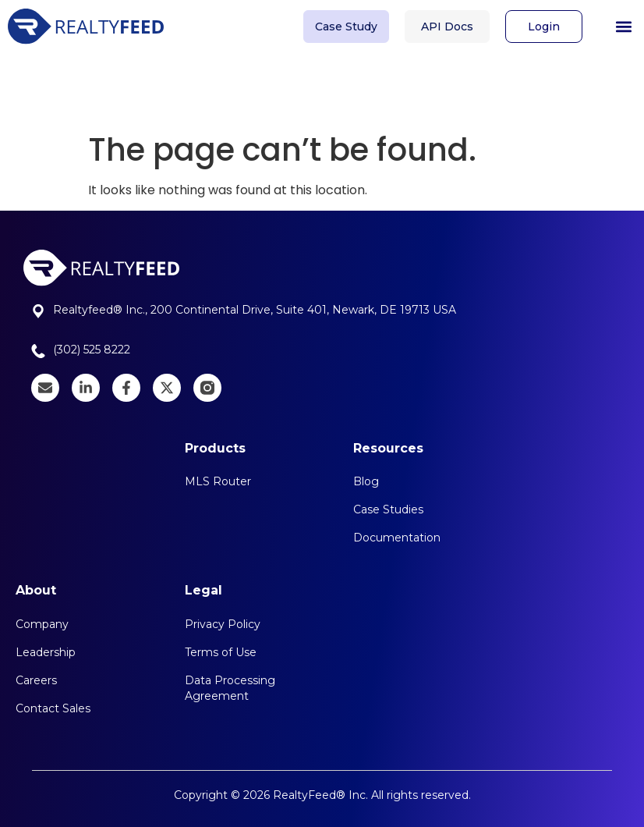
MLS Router (218, 481)
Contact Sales (53, 708)
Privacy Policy (223, 624)
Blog (366, 481)
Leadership (46, 652)
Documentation (397, 538)
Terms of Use (221, 652)
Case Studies (388, 509)
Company (42, 624)
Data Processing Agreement (230, 688)
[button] (623, 22)
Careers (36, 680)
